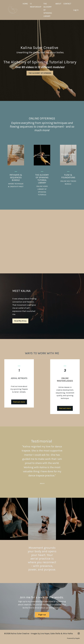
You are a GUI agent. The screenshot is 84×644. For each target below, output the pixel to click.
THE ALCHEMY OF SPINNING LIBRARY (48, 10)
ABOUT (58, 4)
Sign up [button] (42, 615)
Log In (76, 10)
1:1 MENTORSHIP (36, 5)
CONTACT (67, 4)
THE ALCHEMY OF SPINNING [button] (40, 73)
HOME (25, 4)
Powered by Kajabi (73, 638)
